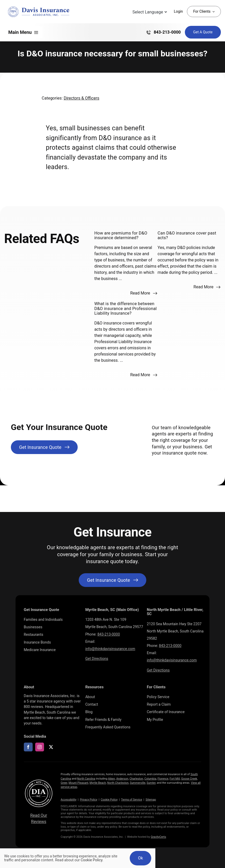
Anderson (122, 779)
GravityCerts (158, 837)
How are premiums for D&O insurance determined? (121, 236)
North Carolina (86, 779)
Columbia (150, 779)
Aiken (111, 779)
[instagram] (40, 747)
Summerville (137, 783)
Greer (64, 783)
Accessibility (68, 800)
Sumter (151, 783)
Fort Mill (175, 779)
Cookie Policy (109, 800)
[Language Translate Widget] (149, 12)
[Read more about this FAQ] (144, 293)
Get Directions (97, 659)
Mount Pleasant (78, 783)
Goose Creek (189, 779)
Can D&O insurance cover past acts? (187, 236)
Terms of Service (132, 800)
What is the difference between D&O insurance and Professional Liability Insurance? (125, 308)
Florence (163, 779)
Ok (140, 858)
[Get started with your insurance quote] (113, 580)
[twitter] (51, 747)
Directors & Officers (82, 98)
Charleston (136, 779)
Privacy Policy (89, 800)
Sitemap (151, 800)
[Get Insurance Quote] (203, 32)
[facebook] (28, 747)
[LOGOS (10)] (39, 780)
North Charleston (118, 783)
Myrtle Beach (98, 783)
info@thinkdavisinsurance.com (110, 649)
